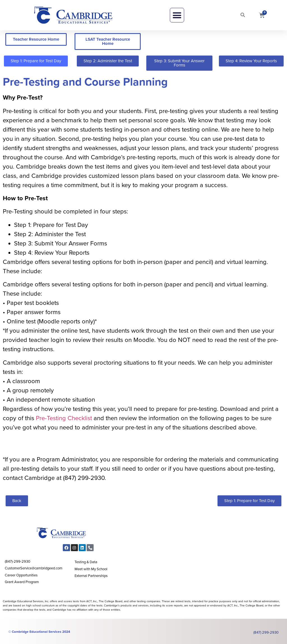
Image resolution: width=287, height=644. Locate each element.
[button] (177, 15)
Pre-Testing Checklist (65, 418)
